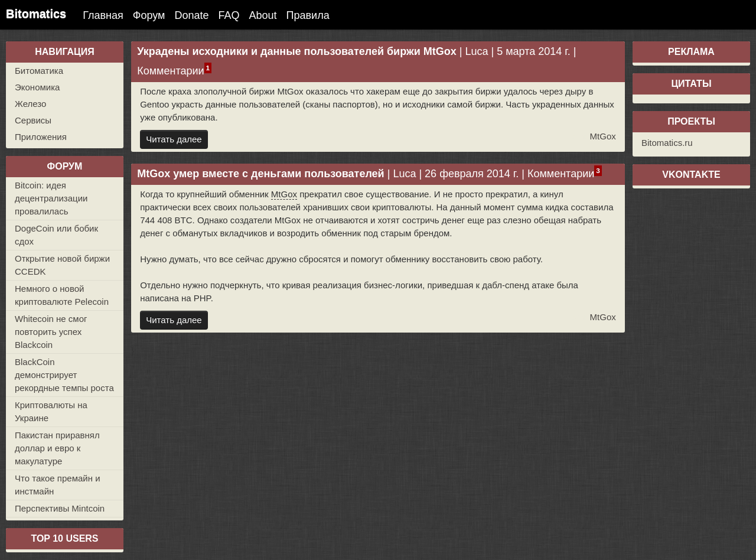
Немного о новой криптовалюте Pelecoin (62, 295)
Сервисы (33, 120)
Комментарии (170, 71)
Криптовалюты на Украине (51, 411)
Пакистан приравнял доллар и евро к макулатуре (57, 448)
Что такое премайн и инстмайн (58, 485)
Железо (30, 104)
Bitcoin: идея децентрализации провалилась (51, 198)
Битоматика (39, 71)
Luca (476, 51)
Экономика (37, 87)
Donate (191, 15)
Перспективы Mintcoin (60, 508)
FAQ (229, 15)
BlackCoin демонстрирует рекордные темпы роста (64, 375)
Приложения (41, 137)
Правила (308, 15)
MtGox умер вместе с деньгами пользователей (260, 174)
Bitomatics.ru (667, 143)
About (263, 15)
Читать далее (174, 139)
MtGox (603, 136)
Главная (103, 15)
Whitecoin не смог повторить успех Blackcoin (51, 332)
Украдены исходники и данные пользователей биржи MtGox (297, 51)
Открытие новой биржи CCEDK (62, 265)
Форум (149, 15)
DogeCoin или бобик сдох (56, 235)
